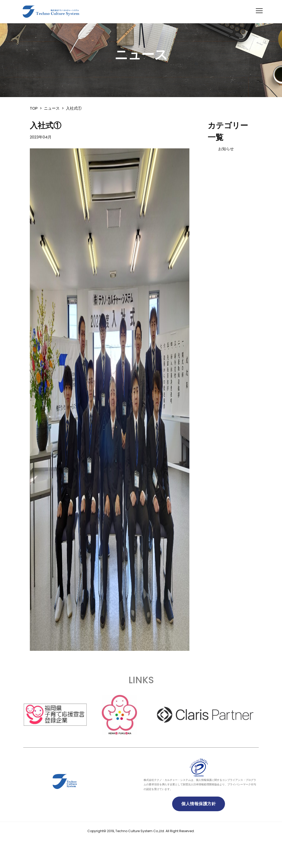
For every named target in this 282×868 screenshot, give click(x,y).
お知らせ (226, 149)
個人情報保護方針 (199, 804)
